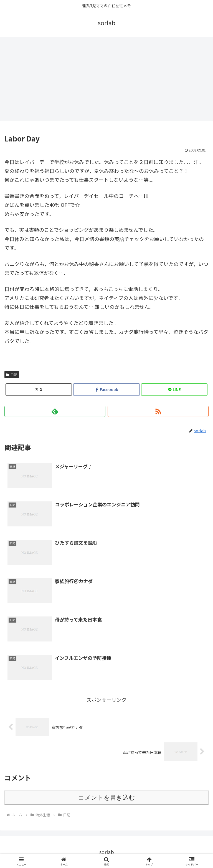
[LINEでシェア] (174, 390)
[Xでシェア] (39, 390)
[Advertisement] (106, 78)
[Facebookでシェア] (106, 390)
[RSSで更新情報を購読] (158, 411)
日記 (12, 375)
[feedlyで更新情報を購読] (55, 411)
